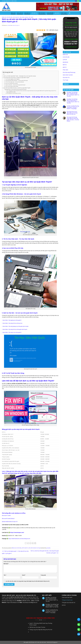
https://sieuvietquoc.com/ (17, 532)
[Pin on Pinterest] (33, 543)
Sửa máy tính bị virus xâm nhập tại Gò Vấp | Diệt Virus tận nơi (72, 113)
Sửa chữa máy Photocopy (69, 72)
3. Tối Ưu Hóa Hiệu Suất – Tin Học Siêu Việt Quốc (14, 82)
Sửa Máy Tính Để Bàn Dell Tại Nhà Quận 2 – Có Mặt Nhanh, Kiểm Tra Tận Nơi (73, 101)
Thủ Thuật (64, 13)
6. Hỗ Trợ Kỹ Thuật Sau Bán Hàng (12, 86)
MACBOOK (57, 13)
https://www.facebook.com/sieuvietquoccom (19, 539)
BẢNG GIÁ (13, 13)
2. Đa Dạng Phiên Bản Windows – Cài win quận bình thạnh (16, 81)
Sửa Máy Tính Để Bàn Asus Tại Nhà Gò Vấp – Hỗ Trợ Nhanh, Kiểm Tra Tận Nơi (73, 94)
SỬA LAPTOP (20, 13)
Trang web (43, 575)
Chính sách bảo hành (67, 597)
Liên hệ (64, 605)
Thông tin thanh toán (67, 600)
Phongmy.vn (55, 642)
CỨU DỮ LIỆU (50, 13)
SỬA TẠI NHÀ (42, 13)
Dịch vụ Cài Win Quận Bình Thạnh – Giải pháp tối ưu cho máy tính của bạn (20, 76)
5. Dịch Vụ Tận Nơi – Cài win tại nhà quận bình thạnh (15, 85)
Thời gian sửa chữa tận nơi (68, 603)
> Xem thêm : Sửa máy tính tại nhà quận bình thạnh (15, 329)
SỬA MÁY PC (27, 13)
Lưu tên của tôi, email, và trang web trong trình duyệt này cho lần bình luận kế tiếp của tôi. (28, 581)
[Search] (70, 13)
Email (24, 575)
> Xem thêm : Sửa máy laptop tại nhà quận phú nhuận (15, 326)
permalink (48, 548)
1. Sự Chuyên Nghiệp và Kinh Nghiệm (12, 79)
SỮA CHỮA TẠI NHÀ (24, 17)
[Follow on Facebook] (76, 1)
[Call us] (78, 1)
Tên (5, 575)
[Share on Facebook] (26, 543)
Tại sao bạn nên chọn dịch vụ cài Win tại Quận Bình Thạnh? (16, 78)
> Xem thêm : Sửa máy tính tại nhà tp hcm (12, 323)
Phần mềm (65, 70)
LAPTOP (14, 17)
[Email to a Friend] (30, 543)
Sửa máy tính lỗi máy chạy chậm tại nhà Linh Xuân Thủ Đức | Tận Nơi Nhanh (73, 119)
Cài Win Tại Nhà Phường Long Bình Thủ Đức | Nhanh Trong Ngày (73, 107)
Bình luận (6, 564)
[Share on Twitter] (28, 543)
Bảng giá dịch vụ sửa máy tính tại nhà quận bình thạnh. (16, 89)
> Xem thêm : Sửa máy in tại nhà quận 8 (12, 332)
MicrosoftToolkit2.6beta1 (8, 519)
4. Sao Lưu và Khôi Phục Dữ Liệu (11, 83)
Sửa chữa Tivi (66, 77)
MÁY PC (18, 17)
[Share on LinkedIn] (35, 543)
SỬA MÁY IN (34, 13)
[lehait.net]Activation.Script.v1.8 (10, 522)
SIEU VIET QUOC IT (16, 25)
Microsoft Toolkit (6, 515)
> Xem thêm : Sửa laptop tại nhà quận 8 (12, 320)
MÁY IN (65, 65)
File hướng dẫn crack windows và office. (14, 93)
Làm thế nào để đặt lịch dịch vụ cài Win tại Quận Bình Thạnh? (17, 88)
